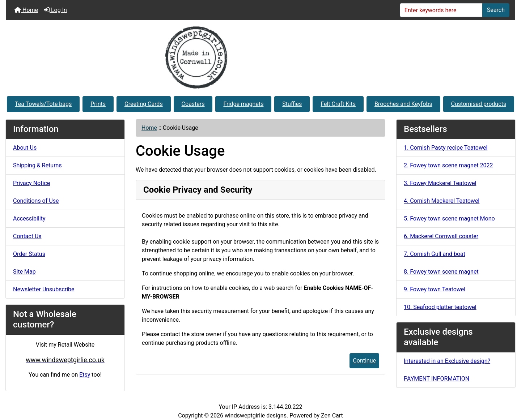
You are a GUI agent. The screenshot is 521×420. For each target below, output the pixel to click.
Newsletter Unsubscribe (44, 289)
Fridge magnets (243, 104)
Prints (98, 104)
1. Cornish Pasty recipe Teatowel (446, 148)
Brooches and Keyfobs (403, 104)
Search (496, 10)
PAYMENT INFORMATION (437, 379)
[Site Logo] (260, 57)
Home (26, 10)
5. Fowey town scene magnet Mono (449, 218)
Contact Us (27, 236)
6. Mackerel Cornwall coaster (441, 236)
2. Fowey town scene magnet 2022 (448, 165)
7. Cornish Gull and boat (435, 254)
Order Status (29, 254)
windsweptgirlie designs (256, 415)
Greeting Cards (144, 104)
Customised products (479, 104)
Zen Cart (332, 415)
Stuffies (292, 104)
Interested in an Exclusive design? (447, 361)
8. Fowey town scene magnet (441, 272)
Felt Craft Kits (338, 104)
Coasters (193, 104)
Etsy (85, 375)
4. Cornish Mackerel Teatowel (442, 201)
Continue (364, 361)
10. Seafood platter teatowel (440, 307)
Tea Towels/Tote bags (43, 104)
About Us (25, 148)
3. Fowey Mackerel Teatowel (440, 183)
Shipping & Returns (37, 165)
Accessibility (29, 218)
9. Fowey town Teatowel (435, 289)
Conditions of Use (36, 201)
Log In (55, 10)
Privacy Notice (31, 183)
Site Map (24, 272)
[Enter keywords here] (441, 10)
